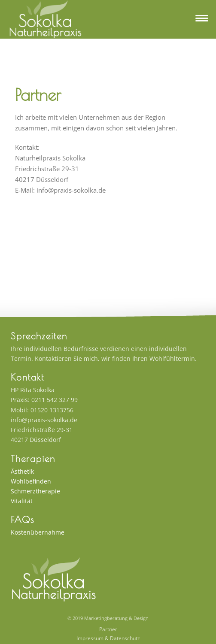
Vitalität (22, 501)
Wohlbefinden (31, 481)
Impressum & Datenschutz (108, 638)
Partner (108, 629)
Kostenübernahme (38, 532)
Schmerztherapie (35, 491)
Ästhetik (22, 471)
